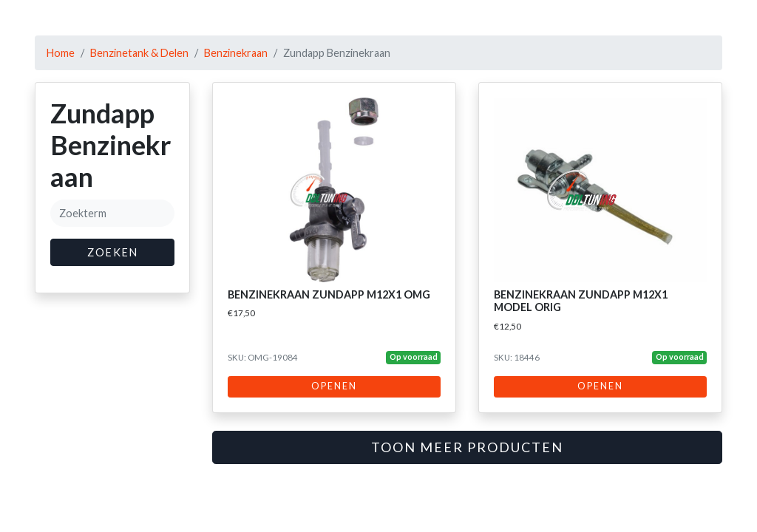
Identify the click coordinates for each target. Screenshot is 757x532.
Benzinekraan (236, 53)
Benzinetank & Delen (139, 53)
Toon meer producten (467, 447)
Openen (334, 386)
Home (61, 53)
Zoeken (113, 252)
